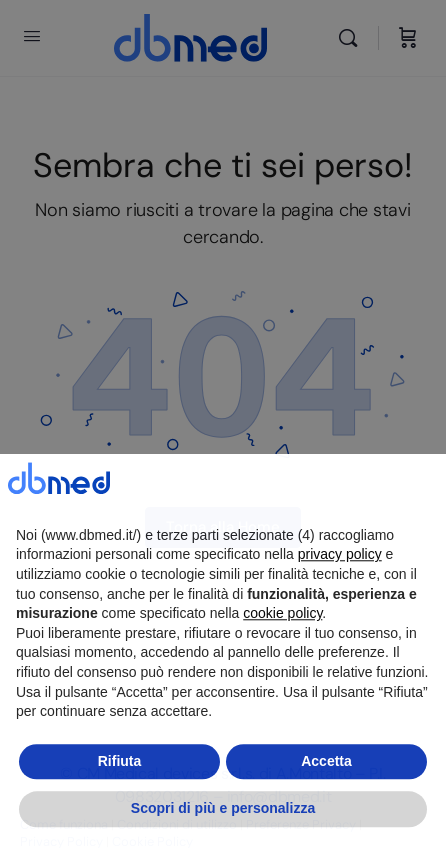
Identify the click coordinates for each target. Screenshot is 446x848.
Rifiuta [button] (120, 807)
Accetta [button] (326, 807)
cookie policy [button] (282, 659)
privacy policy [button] (340, 600)
